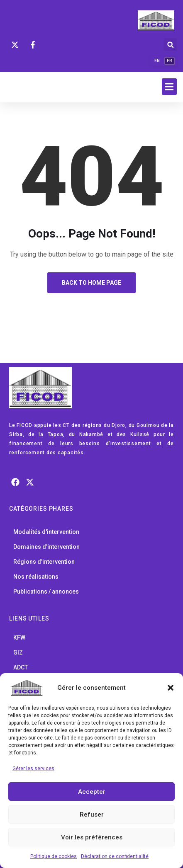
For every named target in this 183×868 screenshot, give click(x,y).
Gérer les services (33, 769)
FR (170, 61)
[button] (171, 688)
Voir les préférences (92, 837)
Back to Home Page (91, 283)
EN (157, 61)
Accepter (92, 792)
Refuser (92, 815)
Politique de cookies (54, 856)
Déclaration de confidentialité (115, 856)
